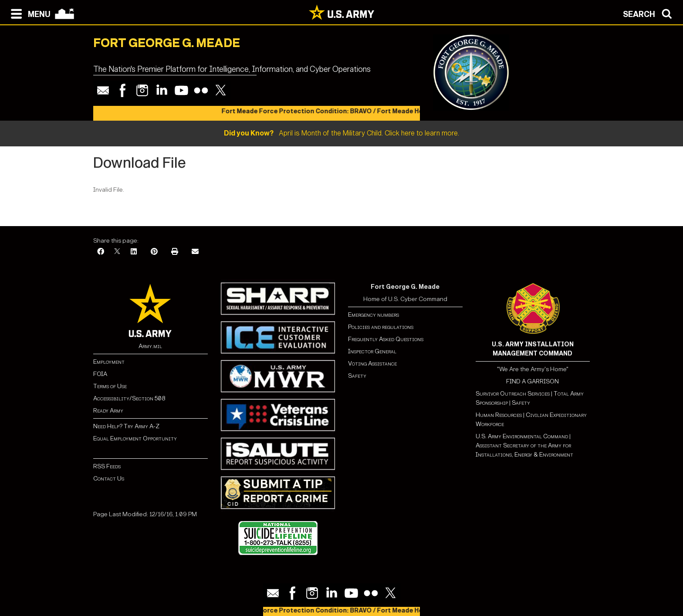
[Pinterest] (154, 252)
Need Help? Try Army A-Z (126, 426)
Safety (357, 376)
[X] (117, 252)
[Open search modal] (650, 13)
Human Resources (499, 415)
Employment (109, 362)
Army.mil (150, 346)
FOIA (100, 374)
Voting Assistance (372, 364)
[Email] (195, 252)
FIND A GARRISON (533, 381)
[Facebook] (101, 252)
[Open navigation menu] (29, 13)
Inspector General (372, 351)
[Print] (175, 252)
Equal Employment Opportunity (135, 438)
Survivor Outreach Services (513, 394)
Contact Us (109, 479)
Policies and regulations (381, 327)
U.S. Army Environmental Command (522, 436)
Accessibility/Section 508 (129, 398)
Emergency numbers (374, 315)
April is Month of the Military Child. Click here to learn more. (341, 133)
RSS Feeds (107, 466)
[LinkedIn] (134, 252)
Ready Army (108, 411)
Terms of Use (110, 386)
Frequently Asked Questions (386, 339)
